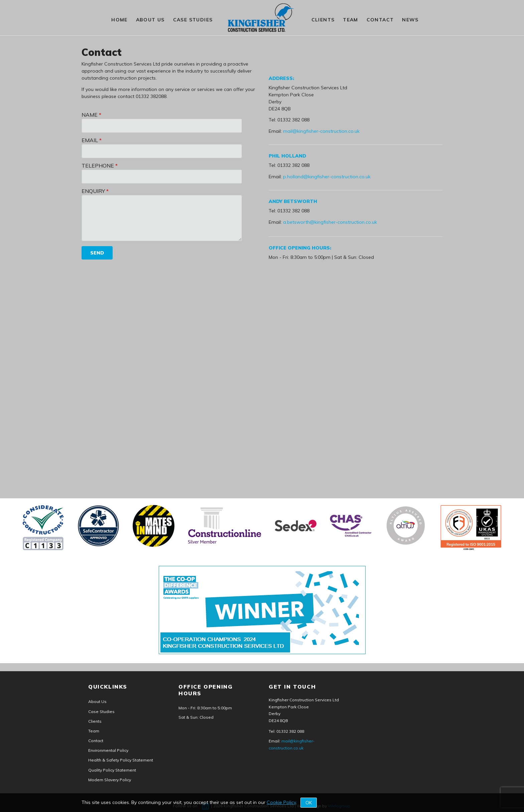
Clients (323, 20)
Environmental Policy (108, 750)
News (410, 20)
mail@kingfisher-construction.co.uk (321, 131)
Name (90, 115)
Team (351, 20)
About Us (150, 20)
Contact (380, 20)
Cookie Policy (281, 802)
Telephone (98, 166)
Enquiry (93, 191)
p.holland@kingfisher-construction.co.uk (327, 177)
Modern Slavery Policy (110, 780)
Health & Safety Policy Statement (121, 760)
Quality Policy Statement (112, 770)
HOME (119, 20)
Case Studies (193, 20)
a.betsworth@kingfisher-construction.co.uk (330, 222)
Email (90, 140)
